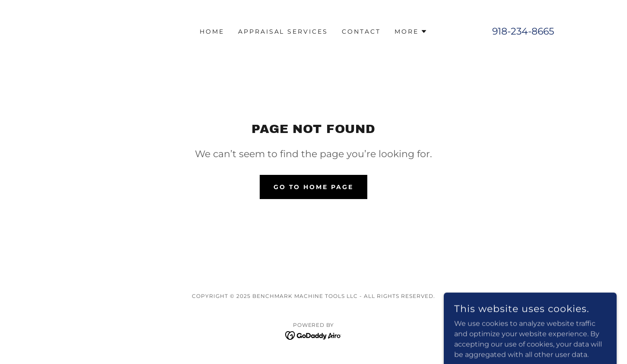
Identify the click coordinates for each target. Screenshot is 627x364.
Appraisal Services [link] (283, 32)
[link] (313, 335)
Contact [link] (361, 32)
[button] (411, 32)
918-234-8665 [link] (523, 31)
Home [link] (212, 32)
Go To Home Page (314, 187)
